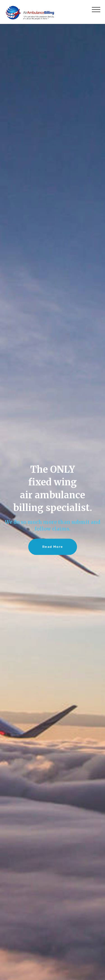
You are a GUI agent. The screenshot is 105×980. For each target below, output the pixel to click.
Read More (53, 547)
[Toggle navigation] (96, 9)
